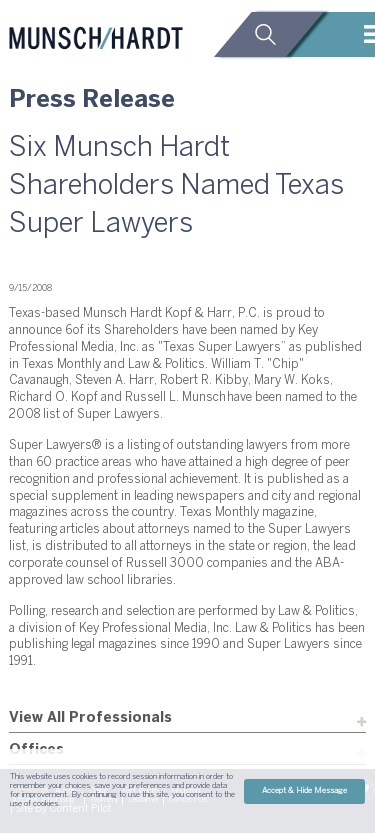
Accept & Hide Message (304, 791)
